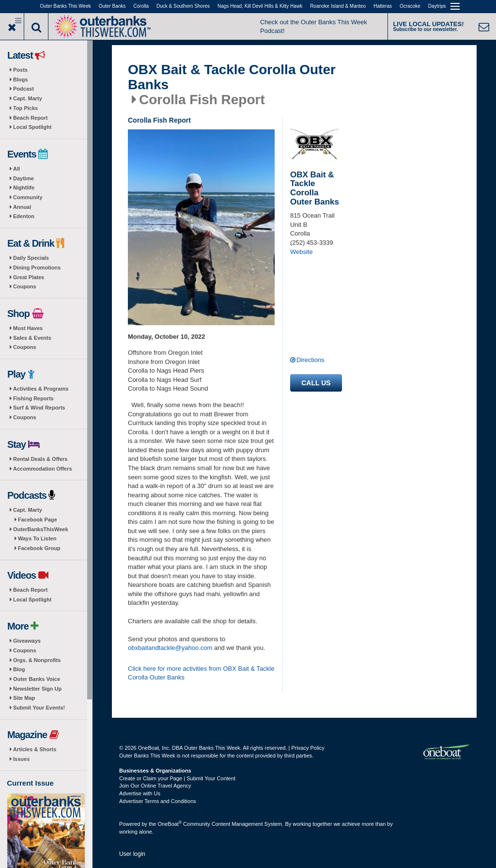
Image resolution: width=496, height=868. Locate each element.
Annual (22, 207)
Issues (21, 759)
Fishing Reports (33, 398)
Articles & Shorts (35, 749)
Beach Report (31, 118)
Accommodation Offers (43, 469)
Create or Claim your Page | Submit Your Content (177, 778)
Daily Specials (31, 258)
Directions (310, 360)
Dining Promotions (37, 268)
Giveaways (27, 641)
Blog (19, 669)
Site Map (24, 698)
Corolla (141, 6)
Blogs (21, 79)
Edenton (24, 216)
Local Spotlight (32, 127)
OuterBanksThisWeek (41, 529)
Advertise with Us (140, 793)
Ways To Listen (37, 538)
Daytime (23, 178)
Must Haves (28, 328)
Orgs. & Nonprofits (37, 660)
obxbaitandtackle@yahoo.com (170, 648)
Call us (316, 383)
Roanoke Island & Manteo (338, 6)
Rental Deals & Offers (40, 459)
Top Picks (25, 108)
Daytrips (437, 6)
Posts (20, 70)
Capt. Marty (28, 98)
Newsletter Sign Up (37, 689)
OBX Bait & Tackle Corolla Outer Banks (232, 77)
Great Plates (29, 277)
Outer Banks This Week (66, 6)
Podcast (23, 89)
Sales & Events (32, 338)
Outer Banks (112, 6)
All (16, 169)
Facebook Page (38, 520)
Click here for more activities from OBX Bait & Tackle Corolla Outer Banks (201, 673)
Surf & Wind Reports (39, 408)
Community (28, 197)
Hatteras (383, 6)
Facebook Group (39, 548)
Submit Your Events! (39, 708)
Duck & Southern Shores (183, 6)
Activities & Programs (41, 389)
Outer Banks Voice (37, 679)
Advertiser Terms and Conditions (158, 801)
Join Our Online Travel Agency (155, 786)
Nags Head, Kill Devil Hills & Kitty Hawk (260, 6)
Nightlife (24, 188)
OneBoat (170, 824)
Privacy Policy (308, 748)
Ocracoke (410, 6)
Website (302, 252)
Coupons (25, 286)
